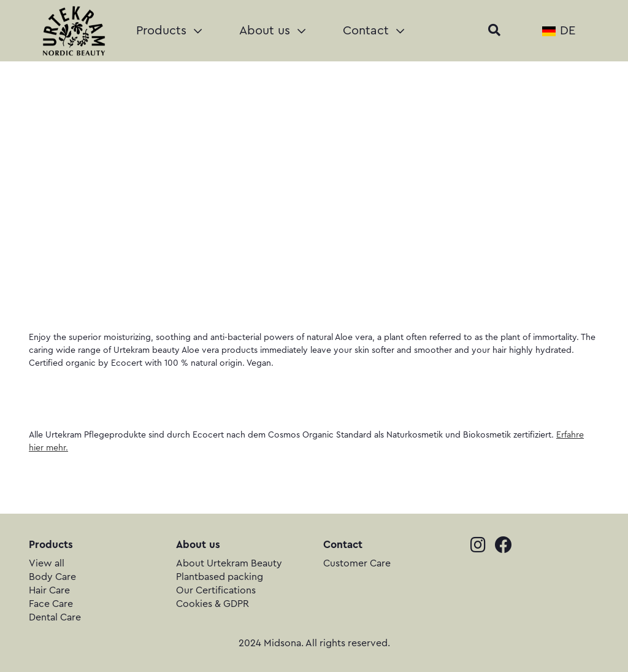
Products (169, 31)
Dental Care (55, 617)
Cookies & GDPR (213, 604)
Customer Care (357, 563)
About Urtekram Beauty (229, 563)
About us (272, 31)
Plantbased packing (220, 577)
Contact (373, 31)
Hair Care (49, 590)
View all (47, 563)
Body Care (52, 577)
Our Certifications (216, 590)
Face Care (51, 604)
